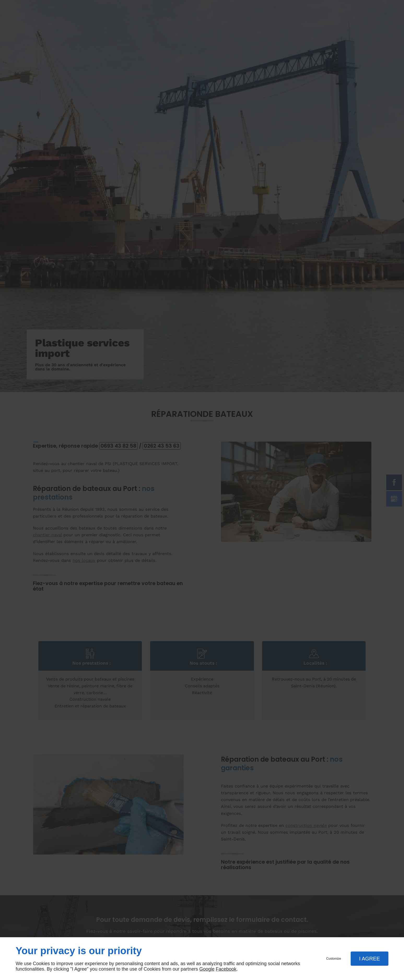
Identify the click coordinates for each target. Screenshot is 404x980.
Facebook (226, 969)
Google (207, 969)
